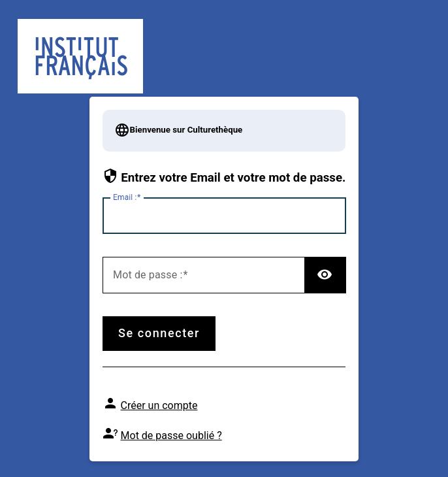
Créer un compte (159, 405)
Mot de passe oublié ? (171, 436)
